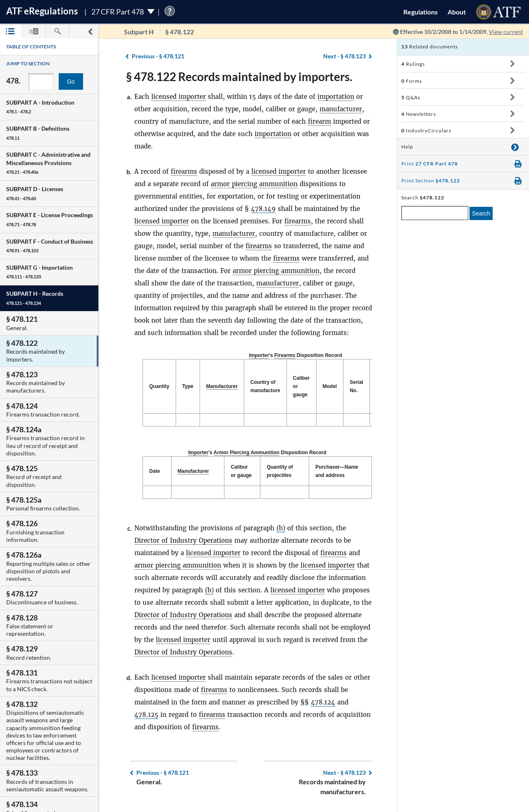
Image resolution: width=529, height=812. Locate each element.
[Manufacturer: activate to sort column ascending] (222, 387)
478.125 (146, 715)
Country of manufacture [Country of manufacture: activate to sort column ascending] (265, 386)
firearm (319, 121)
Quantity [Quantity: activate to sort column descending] (159, 386)
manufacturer (341, 109)
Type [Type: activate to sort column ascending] (188, 386)
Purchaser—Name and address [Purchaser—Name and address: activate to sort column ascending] (337, 471)
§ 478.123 (344, 56)
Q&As (411, 97)
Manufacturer (222, 386)
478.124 (323, 702)
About (457, 12)
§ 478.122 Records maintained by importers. (239, 77)
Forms (412, 81)
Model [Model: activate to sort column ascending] (330, 386)
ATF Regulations (42, 11)
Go (71, 81)
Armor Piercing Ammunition (247, 453)
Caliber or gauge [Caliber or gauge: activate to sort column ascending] (301, 386)
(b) (281, 528)
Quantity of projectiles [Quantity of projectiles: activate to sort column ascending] (280, 471)
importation (336, 97)
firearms (184, 171)
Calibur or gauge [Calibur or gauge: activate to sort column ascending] (241, 471)
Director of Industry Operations (183, 540)
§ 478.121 (158, 56)
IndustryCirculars (426, 131)
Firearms (285, 355)
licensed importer (179, 97)
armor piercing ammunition (254, 184)
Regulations (421, 12)
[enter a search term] (435, 213)
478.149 (263, 209)
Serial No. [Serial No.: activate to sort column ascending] (356, 386)
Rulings (413, 64)
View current (506, 32)
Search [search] (481, 213)
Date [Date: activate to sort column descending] (155, 471)
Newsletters (419, 114)
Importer (259, 355)
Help (407, 147)
